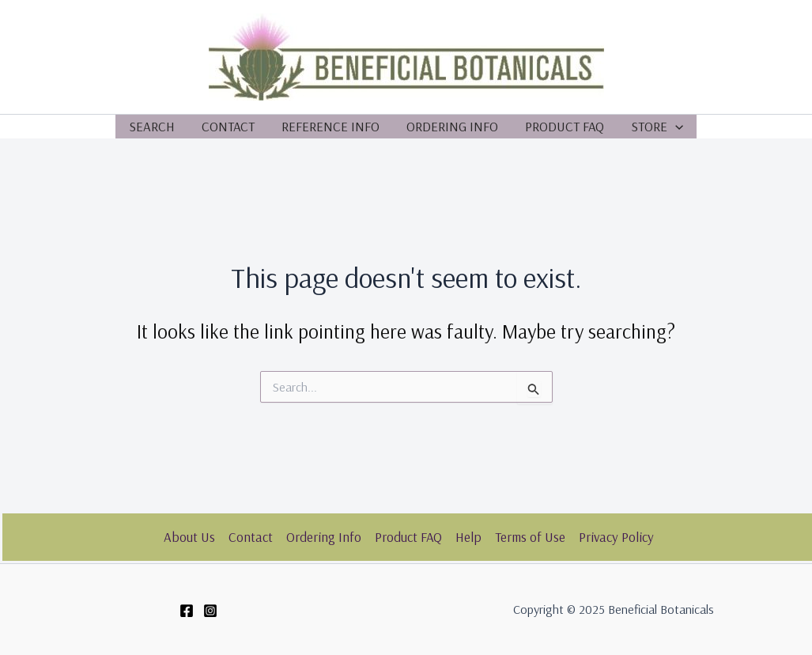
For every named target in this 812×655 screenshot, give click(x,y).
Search (152, 126)
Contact (228, 126)
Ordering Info (452, 126)
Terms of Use (530, 537)
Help (468, 537)
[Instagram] (210, 611)
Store (657, 127)
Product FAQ (565, 126)
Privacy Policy (616, 537)
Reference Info (330, 126)
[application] (675, 127)
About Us (189, 537)
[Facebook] (187, 611)
